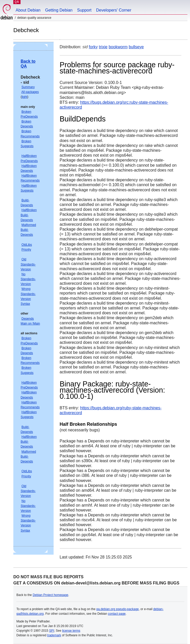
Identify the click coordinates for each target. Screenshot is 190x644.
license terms (71, 631)
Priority (26, 250)
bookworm (118, 47)
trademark (54, 635)
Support (84, 10)
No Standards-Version (28, 279)
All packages (30, 92)
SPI (52, 631)
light (24, 97)
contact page (117, 614)
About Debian (28, 10)
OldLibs (27, 245)
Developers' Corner (114, 10)
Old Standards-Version (28, 264)
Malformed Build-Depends (28, 230)
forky (93, 47)
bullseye (136, 47)
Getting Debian (59, 10)
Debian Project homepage (50, 595)
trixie (103, 47)
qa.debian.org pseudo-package (118, 609)
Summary (28, 87)
